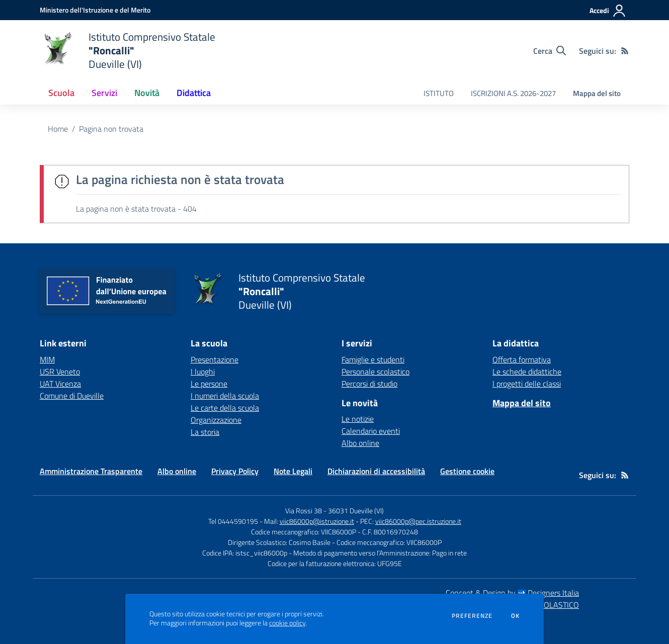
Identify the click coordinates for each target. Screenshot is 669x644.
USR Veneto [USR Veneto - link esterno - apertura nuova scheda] (60, 372)
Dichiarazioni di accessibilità (376, 471)
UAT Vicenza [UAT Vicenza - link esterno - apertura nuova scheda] (60, 384)
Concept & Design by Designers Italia (512, 593)
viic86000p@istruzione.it (317, 521)
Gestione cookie (467, 471)
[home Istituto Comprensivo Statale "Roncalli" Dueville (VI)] (128, 51)
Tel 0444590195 (233, 521)
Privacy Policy (235, 471)
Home (58, 129)
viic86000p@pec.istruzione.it (418, 521)
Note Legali (293, 471)
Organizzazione (216, 420)
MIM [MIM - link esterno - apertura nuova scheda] (47, 359)
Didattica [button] (194, 93)
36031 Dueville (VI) (356, 511)
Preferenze (472, 616)
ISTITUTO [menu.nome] (439, 93)
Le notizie (358, 419)
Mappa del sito (597, 93)
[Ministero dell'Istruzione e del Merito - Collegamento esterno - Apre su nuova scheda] (95, 10)
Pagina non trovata (111, 129)
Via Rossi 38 (304, 511)
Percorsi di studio (369, 384)
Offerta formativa (522, 359)
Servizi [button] (104, 93)
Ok (516, 616)
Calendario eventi (371, 431)
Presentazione (215, 359)
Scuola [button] (61, 93)
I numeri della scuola (225, 396)
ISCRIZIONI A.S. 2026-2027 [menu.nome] (513, 93)
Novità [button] (147, 93)
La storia (205, 432)
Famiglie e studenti (373, 359)
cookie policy (287, 623)
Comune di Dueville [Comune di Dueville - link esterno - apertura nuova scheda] (72, 396)
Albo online (360, 443)
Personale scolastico (375, 372)
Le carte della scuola (225, 408)
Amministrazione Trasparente (91, 471)
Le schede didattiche (527, 372)
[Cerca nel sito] (550, 51)
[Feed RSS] (625, 51)
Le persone (209, 384)
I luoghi (203, 372)
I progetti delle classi (527, 384)
